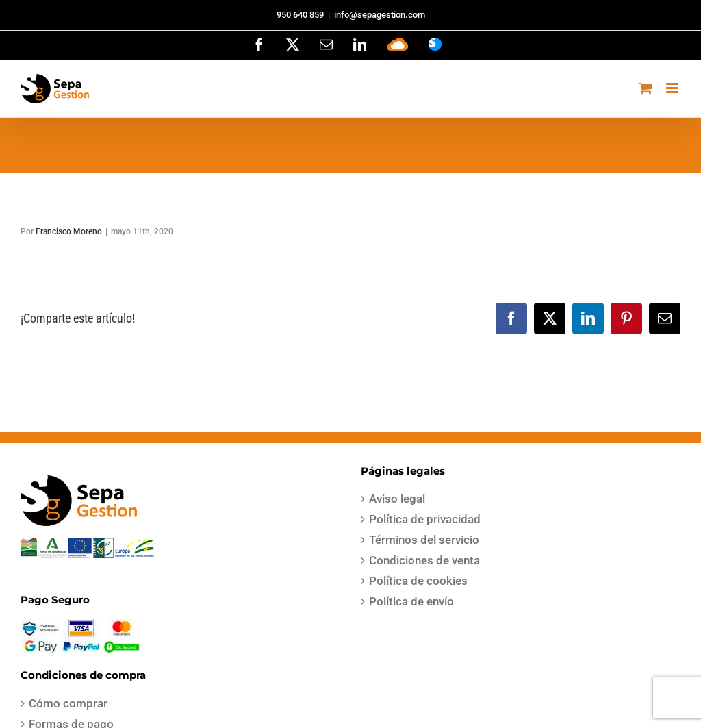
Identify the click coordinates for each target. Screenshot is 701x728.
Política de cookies (418, 581)
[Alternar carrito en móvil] (646, 88)
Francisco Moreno (69, 231)
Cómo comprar (68, 703)
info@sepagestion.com (380, 15)
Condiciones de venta (424, 560)
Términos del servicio (424, 540)
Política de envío (411, 601)
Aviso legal (397, 499)
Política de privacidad (425, 519)
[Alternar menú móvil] (673, 88)
